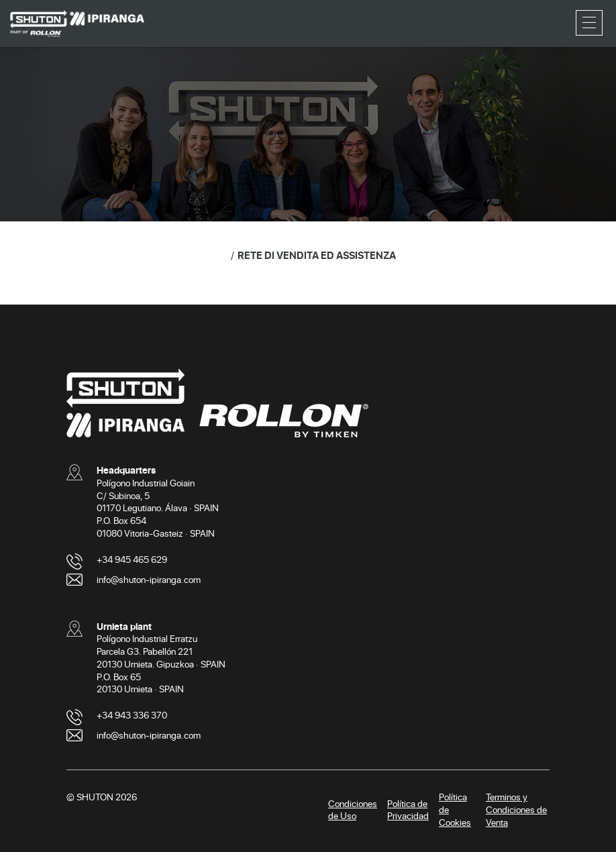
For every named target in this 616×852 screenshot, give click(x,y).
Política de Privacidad (408, 810)
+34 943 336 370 (132, 715)
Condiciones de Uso (353, 810)
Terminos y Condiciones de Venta (516, 809)
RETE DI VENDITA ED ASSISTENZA (317, 255)
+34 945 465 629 (132, 559)
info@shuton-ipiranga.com (149, 579)
